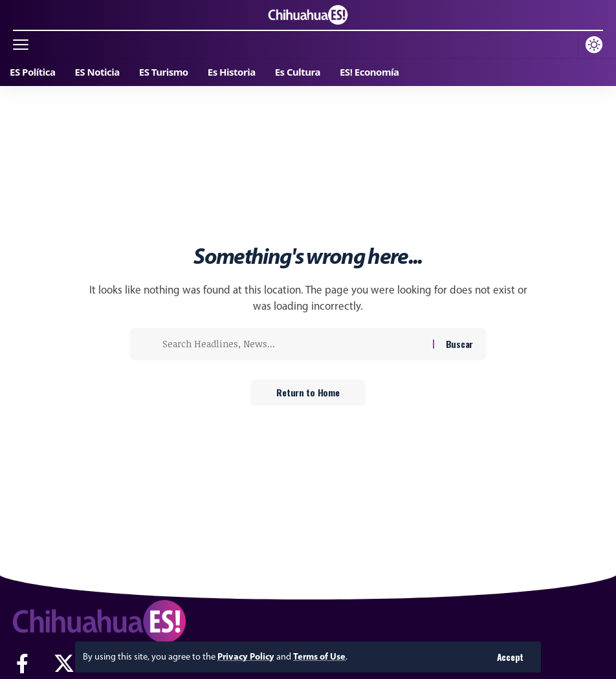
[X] (64, 664)
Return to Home (308, 392)
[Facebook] (22, 664)
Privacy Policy (246, 656)
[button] (510, 657)
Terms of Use (319, 656)
